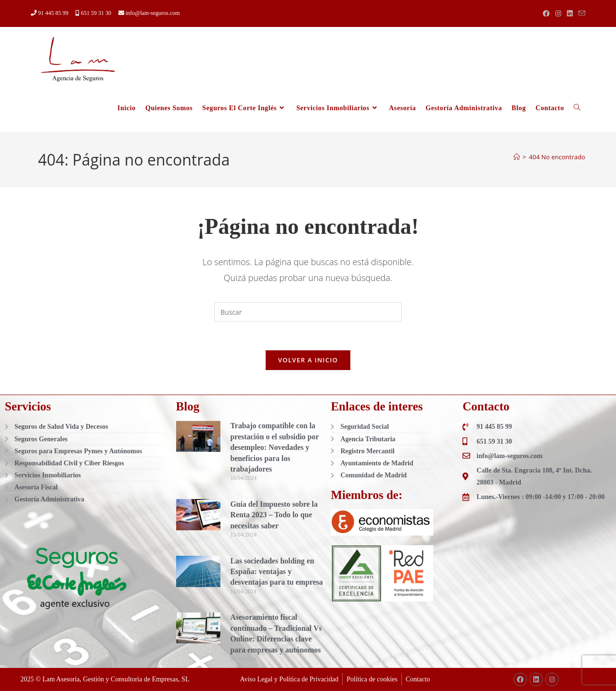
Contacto (486, 407)
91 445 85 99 (50, 13)
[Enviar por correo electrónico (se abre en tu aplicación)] (580, 13)
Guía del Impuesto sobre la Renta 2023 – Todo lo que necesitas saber (274, 515)
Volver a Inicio (308, 360)
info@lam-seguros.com (149, 13)
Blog (188, 407)
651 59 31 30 (94, 13)
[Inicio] (517, 157)
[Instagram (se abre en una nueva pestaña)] (558, 13)
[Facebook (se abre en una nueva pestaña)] (546, 13)
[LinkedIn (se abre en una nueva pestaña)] (570, 13)
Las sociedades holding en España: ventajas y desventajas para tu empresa (277, 572)
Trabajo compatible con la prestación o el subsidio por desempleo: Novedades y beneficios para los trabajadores (275, 448)
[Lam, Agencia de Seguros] (537, 585)
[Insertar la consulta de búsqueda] (308, 312)
